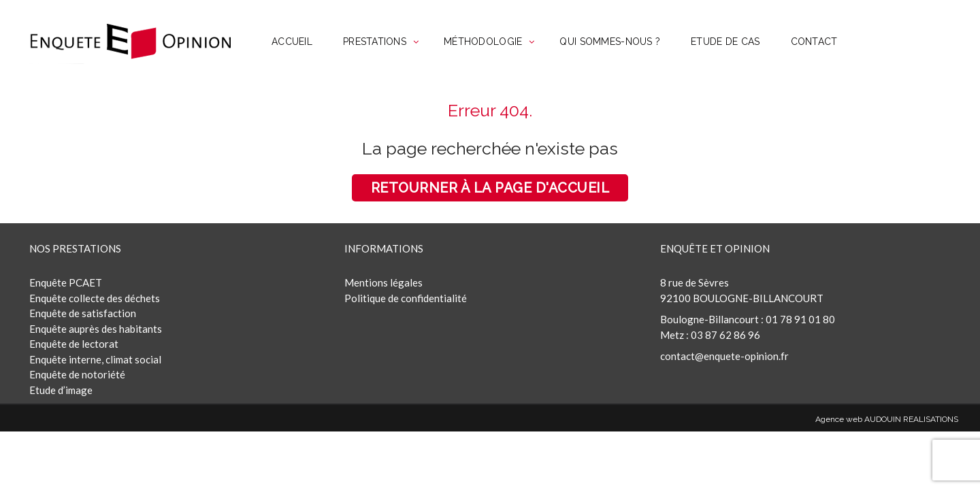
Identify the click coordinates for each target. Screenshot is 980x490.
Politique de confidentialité (406, 298)
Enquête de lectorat (74, 344)
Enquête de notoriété (77, 374)
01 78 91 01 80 (800, 319)
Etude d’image (61, 390)
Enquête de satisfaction (83, 313)
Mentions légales (383, 282)
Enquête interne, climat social (95, 359)
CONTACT (814, 42)
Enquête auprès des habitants (96, 329)
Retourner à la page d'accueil (490, 188)
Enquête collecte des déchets (95, 298)
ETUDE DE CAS (725, 42)
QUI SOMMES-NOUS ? (610, 42)
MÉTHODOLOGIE (483, 42)
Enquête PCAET (66, 282)
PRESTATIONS (375, 42)
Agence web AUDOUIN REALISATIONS (887, 419)
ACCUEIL (292, 42)
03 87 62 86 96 (725, 335)
